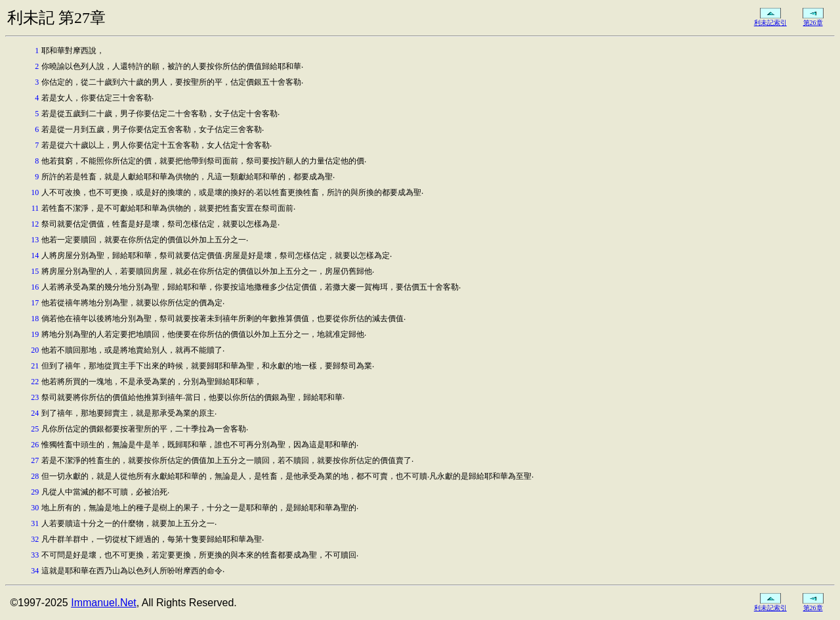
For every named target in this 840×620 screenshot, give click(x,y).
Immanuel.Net (104, 603)
